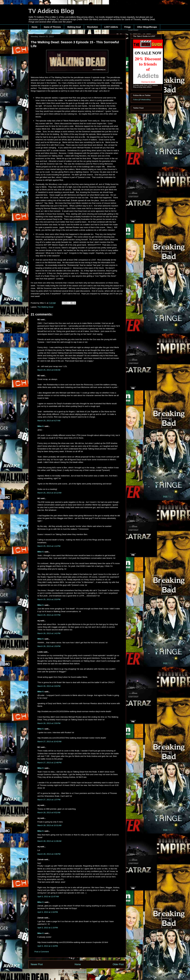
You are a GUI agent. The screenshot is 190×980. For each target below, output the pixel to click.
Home (35, 27)
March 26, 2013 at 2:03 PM (49, 686)
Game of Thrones (52, 27)
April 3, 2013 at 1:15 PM (48, 928)
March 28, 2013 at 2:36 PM (49, 854)
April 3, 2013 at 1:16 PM (48, 946)
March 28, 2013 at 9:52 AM (49, 812)
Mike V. (41, 426)
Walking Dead (74, 27)
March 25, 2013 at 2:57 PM (49, 615)
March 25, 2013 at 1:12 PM (49, 546)
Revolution (92, 27)
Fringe (128, 27)
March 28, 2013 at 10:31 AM (49, 825)
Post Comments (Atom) (83, 972)
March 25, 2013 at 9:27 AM (49, 421)
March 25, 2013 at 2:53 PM (49, 599)
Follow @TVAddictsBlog (142, 100)
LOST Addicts (111, 27)
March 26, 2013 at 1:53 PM (49, 646)
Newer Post (37, 964)
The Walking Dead (45, 307)
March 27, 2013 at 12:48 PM (49, 763)
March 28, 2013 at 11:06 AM (49, 841)
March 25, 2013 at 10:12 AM (49, 493)
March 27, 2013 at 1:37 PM (49, 800)
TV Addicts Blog (51, 11)
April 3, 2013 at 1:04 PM (48, 912)
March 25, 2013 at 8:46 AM (49, 370)
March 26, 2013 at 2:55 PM (49, 723)
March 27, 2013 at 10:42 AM (49, 742)
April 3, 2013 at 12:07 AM (48, 897)
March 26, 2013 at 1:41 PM (49, 633)
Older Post (118, 964)
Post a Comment (42, 952)
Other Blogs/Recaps (147, 27)
